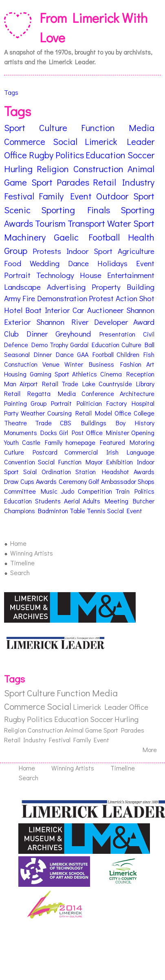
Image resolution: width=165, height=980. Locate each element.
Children (128, 354)
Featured (112, 442)
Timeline (22, 563)
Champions (20, 511)
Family (54, 442)
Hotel (13, 310)
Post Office (87, 432)
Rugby (41, 155)
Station (86, 471)
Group (16, 250)
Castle (31, 442)
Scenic (17, 210)
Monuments (21, 432)
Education (106, 155)
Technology (55, 275)
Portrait (17, 275)
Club (11, 334)
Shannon (140, 310)
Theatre (15, 423)
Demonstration (62, 298)
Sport (15, 128)
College (144, 413)
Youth (11, 442)
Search (20, 572)
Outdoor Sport (125, 196)
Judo (67, 491)
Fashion (131, 364)
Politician (89, 403)
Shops (146, 481)
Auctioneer (105, 310)
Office (123, 413)
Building (141, 287)
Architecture (137, 393)
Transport (86, 223)
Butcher (144, 501)
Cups (27, 481)
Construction (98, 169)
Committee (20, 491)
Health (141, 237)
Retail (12, 393)
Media (142, 128)
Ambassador (119, 481)
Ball (150, 345)
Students (48, 501)
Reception (140, 374)
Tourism (50, 223)
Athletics (85, 374)
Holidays (112, 263)
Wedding (45, 263)
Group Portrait (51, 403)
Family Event (65, 196)
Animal (141, 169)
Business (101, 364)
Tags (11, 92)
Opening (143, 432)
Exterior (17, 322)
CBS (66, 423)
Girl (64, 432)
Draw (11, 481)
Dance (78, 263)
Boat (33, 310)
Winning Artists (32, 553)
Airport (29, 384)
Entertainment (131, 275)
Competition (95, 491)
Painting (15, 403)
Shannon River (63, 322)
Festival (19, 196)
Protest (101, 298)
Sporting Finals (76, 210)
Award (144, 322)
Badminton (53, 511)
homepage (80, 442)
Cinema (111, 374)
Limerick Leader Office (111, 707)
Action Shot (135, 298)
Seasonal (17, 354)
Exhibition (120, 462)
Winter (74, 364)
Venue (51, 364)
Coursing (59, 413)
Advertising (66, 287)
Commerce (25, 141)
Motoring (142, 442)
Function (98, 128)
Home (18, 543)
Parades (73, 182)
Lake (89, 384)
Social (65, 141)
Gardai (79, 345)
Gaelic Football (87, 237)
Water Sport (131, 223)
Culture (53, 128)
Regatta (39, 393)
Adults (91, 501)
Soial (30, 471)
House (91, 275)
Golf (94, 481)
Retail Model (94, 413)
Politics (70, 155)
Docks (49, 432)
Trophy (59, 345)
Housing (15, 374)
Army (12, 298)
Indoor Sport (89, 251)
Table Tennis (88, 511)
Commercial (81, 452)
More (150, 749)
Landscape (22, 287)
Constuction (21, 364)
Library (145, 384)
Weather (33, 413)
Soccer (141, 155)
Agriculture (136, 251)
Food (13, 263)
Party (11, 413)
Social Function (60, 462)
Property (106, 287)
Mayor (94, 462)
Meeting (117, 501)
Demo (40, 345)
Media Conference (86, 393)
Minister (118, 432)
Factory (117, 403)
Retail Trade (60, 384)
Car (78, 310)
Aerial (72, 501)
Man (10, 384)
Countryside (115, 384)
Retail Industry (124, 182)
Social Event (125, 511)
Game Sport (28, 182)
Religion (53, 169)
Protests (47, 251)
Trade (43, 423)
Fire (29, 298)
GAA (83, 354)
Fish (149, 354)
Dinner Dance (54, 354)
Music (49, 491)
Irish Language (131, 452)
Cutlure (14, 452)
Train (122, 491)
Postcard (45, 452)
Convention (20, 462)
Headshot (115, 471)
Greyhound (73, 334)
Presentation (117, 334)
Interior (57, 310)
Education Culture (117, 345)
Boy (121, 423)
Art (150, 364)
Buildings (94, 423)
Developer (111, 322)
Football (103, 354)
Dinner (37, 334)
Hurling (18, 169)
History (145, 423)
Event (145, 263)
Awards (144, 471)
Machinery (25, 237)
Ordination (56, 471)
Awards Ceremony (61, 481)
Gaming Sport (49, 374)
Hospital (143, 403)
